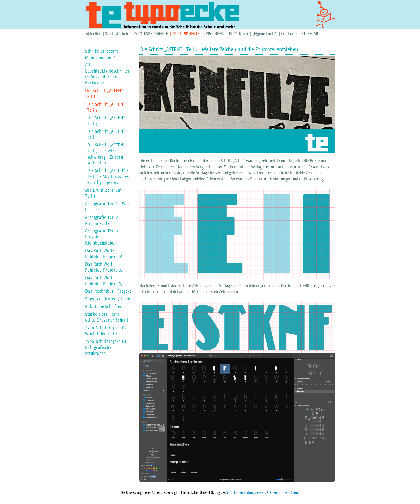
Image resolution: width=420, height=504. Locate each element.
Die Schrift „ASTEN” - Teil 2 (108, 107)
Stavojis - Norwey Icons (108, 299)
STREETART (311, 34)
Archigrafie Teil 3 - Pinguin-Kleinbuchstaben (103, 237)
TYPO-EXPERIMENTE (151, 34)
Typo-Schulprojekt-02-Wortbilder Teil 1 (107, 330)
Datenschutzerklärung (284, 492)
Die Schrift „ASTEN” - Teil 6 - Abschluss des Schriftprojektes (108, 176)
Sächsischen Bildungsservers (246, 492)
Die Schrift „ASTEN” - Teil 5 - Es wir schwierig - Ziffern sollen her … (108, 154)
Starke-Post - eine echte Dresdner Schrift (107, 317)
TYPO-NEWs (214, 34)
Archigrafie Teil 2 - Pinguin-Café (103, 220)
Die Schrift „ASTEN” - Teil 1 (106, 93)
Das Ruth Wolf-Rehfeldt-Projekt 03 (104, 281)
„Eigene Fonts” (265, 34)
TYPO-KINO (238, 34)
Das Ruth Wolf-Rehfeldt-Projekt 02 (104, 267)
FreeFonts (289, 34)
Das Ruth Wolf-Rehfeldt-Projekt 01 (104, 253)
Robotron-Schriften (104, 306)
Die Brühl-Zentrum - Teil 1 (105, 193)
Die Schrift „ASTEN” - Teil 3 (108, 121)
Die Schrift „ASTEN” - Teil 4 (108, 134)
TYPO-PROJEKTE (186, 34)
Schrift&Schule (117, 34)
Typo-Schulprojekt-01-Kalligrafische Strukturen (107, 347)
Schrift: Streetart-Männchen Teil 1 (102, 54)
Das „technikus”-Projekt (108, 291)
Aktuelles (93, 34)
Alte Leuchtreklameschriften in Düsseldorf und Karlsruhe (108, 74)
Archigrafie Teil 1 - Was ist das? (107, 206)
